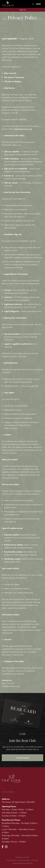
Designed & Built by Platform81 (23, 863)
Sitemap (35, 860)
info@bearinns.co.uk (23, 129)
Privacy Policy (11, 860)
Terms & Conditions (24, 860)
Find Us (23, 10)
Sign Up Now (23, 758)
